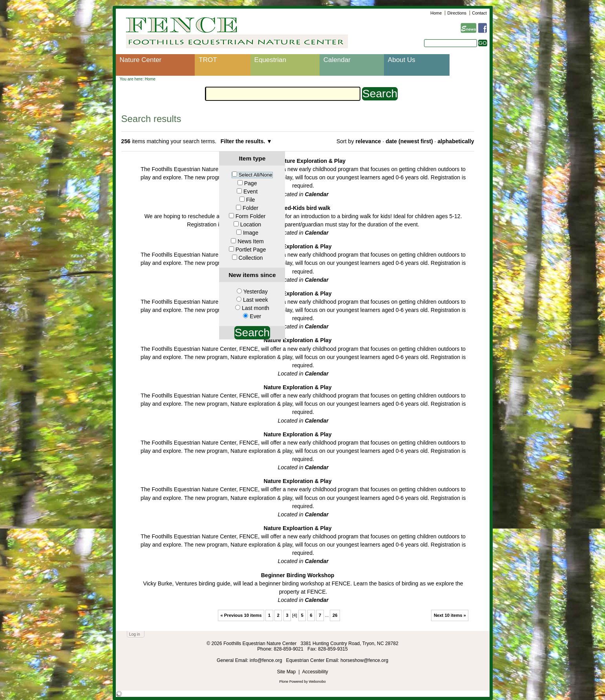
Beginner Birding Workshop (298, 575)
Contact (479, 13)
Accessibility (315, 672)
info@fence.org (267, 660)
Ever (255, 316)
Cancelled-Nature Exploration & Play (298, 161)
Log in (135, 634)
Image (251, 233)
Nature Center (141, 60)
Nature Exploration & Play (298, 246)
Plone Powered (291, 682)
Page (251, 183)
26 (335, 615)
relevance (368, 141)
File (251, 200)
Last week (255, 300)
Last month (256, 308)
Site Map (286, 672)
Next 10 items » (450, 615)
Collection (251, 258)
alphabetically (456, 141)
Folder (250, 208)
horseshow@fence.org (364, 660)
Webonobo (317, 682)
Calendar (337, 60)
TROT (208, 60)
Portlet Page (251, 250)
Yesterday (256, 292)
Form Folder (251, 216)
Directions (457, 13)
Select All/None (256, 175)
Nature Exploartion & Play (298, 528)
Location (251, 224)
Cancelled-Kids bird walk (298, 208)
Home (436, 13)
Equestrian (270, 60)
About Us (402, 60)
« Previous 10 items (241, 615)
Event (250, 191)
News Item (251, 241)
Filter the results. (244, 141)
